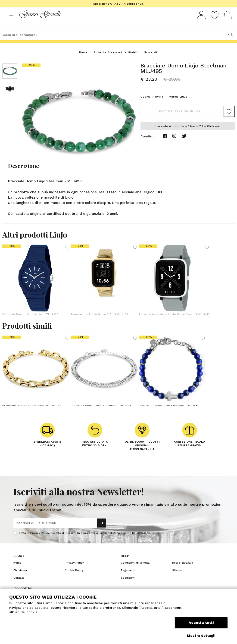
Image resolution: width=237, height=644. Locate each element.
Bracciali (151, 61)
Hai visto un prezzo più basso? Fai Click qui (188, 135)
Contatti (19, 586)
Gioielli (133, 61)
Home (83, 61)
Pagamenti (128, 579)
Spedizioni (128, 586)
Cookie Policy (74, 579)
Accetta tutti (201, 625)
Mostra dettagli (201, 636)
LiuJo (184, 105)
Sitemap (178, 579)
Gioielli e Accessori (108, 61)
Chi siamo (20, 579)
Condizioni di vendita (135, 571)
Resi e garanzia (183, 571)
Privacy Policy (40, 542)
